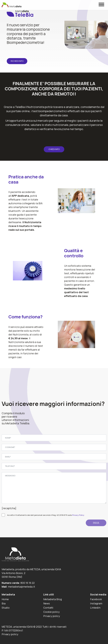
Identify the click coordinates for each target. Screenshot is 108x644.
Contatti (48, 608)
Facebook (96, 599)
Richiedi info (17, 61)
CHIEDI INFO (54, 149)
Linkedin (95, 608)
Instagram (96, 603)
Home (5, 599)
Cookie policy (51, 612)
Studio (6, 608)
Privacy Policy (78, 515)
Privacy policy (52, 616)
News (47, 603)
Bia (4, 603)
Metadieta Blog (53, 599)
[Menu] (101, 5)
